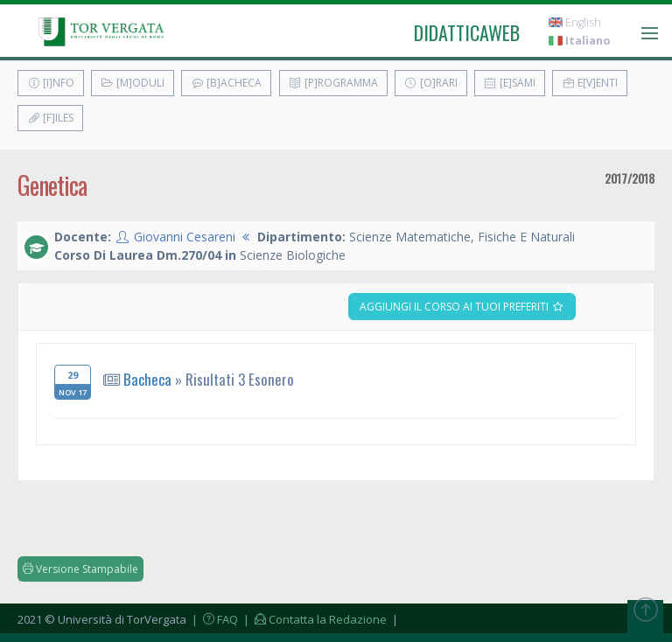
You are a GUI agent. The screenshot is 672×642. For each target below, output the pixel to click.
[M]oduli (133, 83)
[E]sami (510, 83)
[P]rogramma (333, 83)
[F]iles (50, 118)
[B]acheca (226, 83)
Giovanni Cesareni (185, 237)
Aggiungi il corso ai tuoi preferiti (462, 307)
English (575, 22)
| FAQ (213, 619)
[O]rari (431, 83)
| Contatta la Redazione (314, 619)
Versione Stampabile (80, 569)
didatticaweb (467, 32)
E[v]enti (590, 83)
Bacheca (147, 379)
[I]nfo (51, 83)
